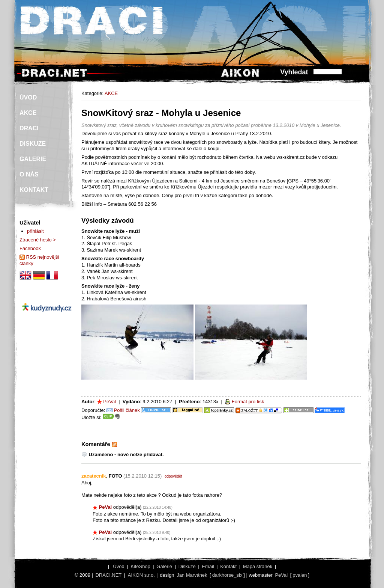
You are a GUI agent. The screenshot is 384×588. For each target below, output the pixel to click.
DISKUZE (33, 144)
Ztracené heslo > (38, 240)
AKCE (111, 93)
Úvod (118, 566)
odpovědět (173, 476)
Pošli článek (127, 410)
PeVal (109, 402)
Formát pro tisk (248, 402)
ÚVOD (28, 97)
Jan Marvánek (192, 575)
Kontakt (228, 566)
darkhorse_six (227, 575)
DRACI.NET (108, 575)
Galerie (164, 566)
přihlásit (35, 231)
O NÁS (29, 174)
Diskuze (187, 566)
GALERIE (33, 159)
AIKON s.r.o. (141, 575)
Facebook (30, 248)
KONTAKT (34, 190)
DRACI (29, 128)
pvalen (300, 575)
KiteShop (140, 566)
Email (208, 566)
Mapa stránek (258, 566)
